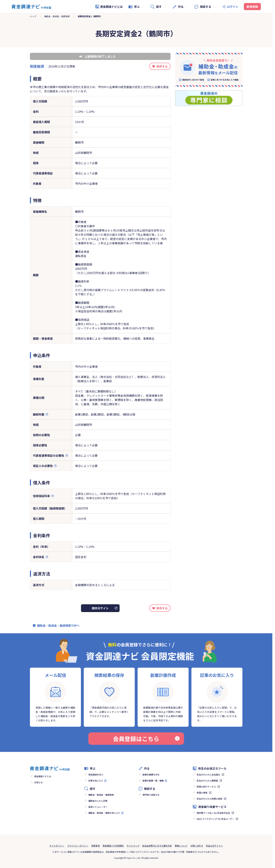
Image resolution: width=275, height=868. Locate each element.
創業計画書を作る (151, 774)
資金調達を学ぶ (96, 774)
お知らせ (38, 782)
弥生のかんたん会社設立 (208, 774)
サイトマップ (133, 846)
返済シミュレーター (98, 807)
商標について (181, 846)
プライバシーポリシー (78, 846)
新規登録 (252, 7)
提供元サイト (100, 608)
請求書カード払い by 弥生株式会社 (213, 813)
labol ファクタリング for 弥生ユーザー (215, 819)
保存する (162, 66)
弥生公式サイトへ (214, 846)
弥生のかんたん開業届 (207, 781)
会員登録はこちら (146, 739)
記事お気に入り (96, 781)
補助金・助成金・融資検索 (57, 16)
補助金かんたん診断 (98, 801)
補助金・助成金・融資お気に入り (104, 813)
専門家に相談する (151, 795)
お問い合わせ (197, 846)
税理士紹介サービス (206, 787)
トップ (33, 16)
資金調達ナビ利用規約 (113, 846)
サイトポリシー (57, 846)
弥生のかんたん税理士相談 (209, 799)
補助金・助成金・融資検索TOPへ (58, 625)
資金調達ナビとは (109, 7)
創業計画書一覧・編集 (153, 781)
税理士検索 (202, 793)
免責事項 (95, 846)
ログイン (233, 7)
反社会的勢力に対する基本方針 (157, 846)
